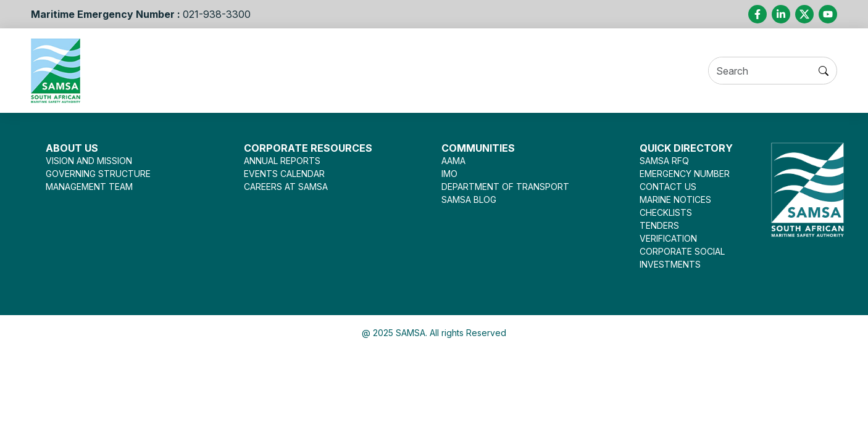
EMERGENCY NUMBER (685, 174)
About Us (182, 70)
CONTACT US (668, 187)
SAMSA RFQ (664, 161)
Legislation (432, 70)
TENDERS (659, 225)
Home (129, 70)
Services (250, 70)
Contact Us (684, 70)
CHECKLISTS (666, 212)
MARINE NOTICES (675, 199)
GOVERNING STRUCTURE (98, 174)
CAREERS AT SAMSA (286, 187)
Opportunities (599, 70)
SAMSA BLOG (469, 199)
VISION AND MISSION (89, 161)
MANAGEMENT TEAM (89, 187)
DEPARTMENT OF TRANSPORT (505, 187)
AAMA (453, 161)
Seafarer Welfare (338, 70)
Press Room (511, 70)
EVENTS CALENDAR (284, 174)
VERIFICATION (668, 238)
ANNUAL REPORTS (282, 161)
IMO (449, 174)
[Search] (773, 71)
